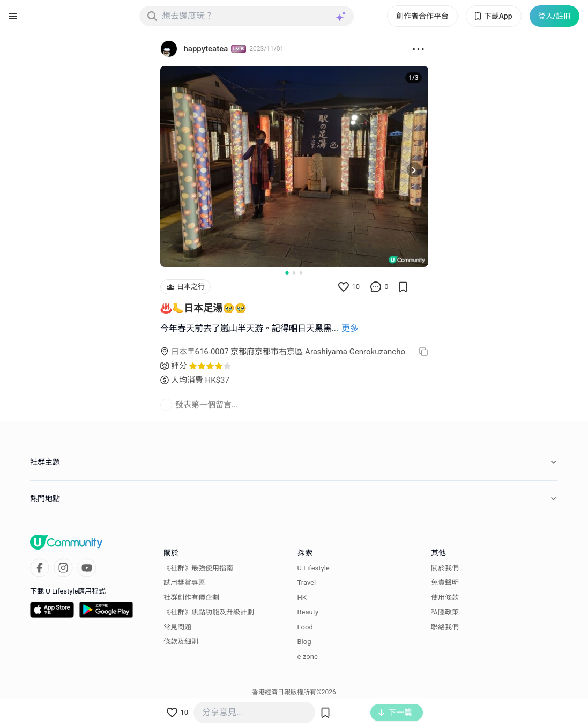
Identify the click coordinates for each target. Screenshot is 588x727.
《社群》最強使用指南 (198, 568)
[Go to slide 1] (287, 272)
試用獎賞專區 (184, 583)
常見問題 (177, 627)
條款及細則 (181, 641)
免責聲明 (445, 583)
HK (302, 598)
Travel (307, 583)
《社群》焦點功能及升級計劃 (209, 612)
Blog (304, 641)
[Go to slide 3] (301, 273)
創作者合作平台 (422, 16)
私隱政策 (445, 612)
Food (305, 627)
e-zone (308, 656)
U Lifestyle (314, 568)
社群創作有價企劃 (191, 598)
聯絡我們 (445, 627)
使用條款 (445, 598)
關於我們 (445, 568)
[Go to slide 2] (294, 273)
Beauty (308, 612)
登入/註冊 (554, 16)
